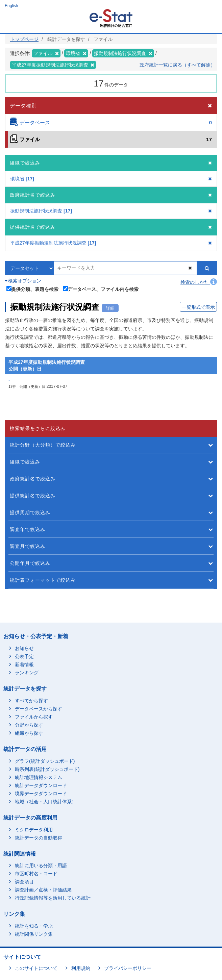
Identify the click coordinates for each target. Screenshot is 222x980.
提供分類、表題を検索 (33, 289)
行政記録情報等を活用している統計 (53, 898)
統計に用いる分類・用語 (41, 865)
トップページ (24, 39)
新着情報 (24, 664)
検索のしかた (199, 282)
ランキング (27, 673)
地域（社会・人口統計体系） (46, 802)
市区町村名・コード (36, 874)
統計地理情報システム (39, 777)
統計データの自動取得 (39, 838)
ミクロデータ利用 (34, 830)
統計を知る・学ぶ (34, 926)
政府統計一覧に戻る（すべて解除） (177, 65)
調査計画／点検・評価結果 (43, 890)
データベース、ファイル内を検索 (101, 289)
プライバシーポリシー (128, 968)
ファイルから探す (34, 717)
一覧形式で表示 (198, 307)
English (11, 6)
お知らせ (24, 648)
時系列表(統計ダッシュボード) (47, 769)
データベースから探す (39, 709)
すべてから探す (31, 701)
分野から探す (29, 725)
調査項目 (24, 882)
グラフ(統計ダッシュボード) (45, 761)
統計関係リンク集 (34, 934)
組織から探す (29, 733)
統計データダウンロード (41, 785)
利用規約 (81, 968)
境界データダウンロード (41, 794)
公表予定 (24, 656)
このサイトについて (36, 968)
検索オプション (23, 281)
